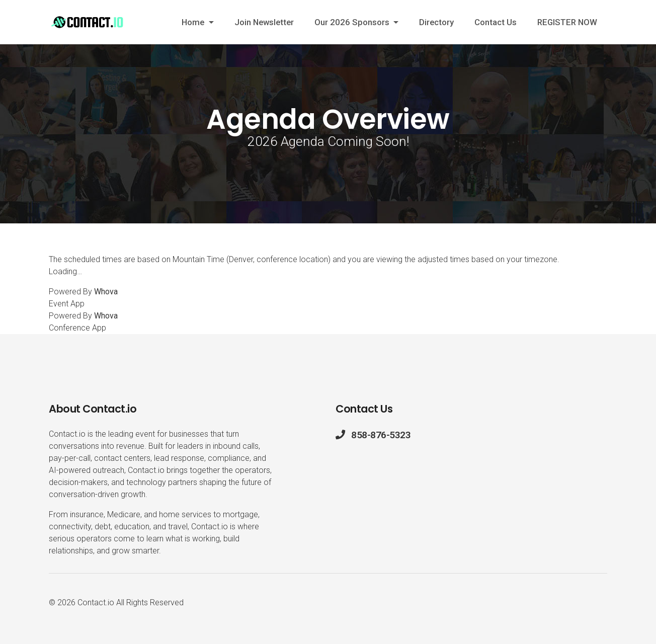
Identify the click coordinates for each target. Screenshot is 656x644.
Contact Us (496, 22)
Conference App (77, 328)
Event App (67, 304)
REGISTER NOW (567, 22)
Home (194, 22)
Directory (436, 22)
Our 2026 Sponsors (353, 22)
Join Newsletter (264, 22)
